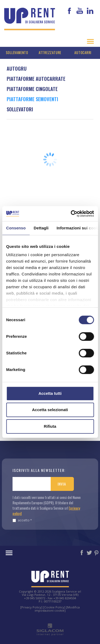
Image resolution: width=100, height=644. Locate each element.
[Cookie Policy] (54, 607)
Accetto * (22, 520)
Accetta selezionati (50, 410)
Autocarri (83, 53)
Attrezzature (50, 53)
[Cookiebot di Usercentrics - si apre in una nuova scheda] (71, 214)
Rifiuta (50, 426)
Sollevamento (17, 53)
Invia (62, 484)
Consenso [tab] (16, 228)
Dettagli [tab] (41, 228)
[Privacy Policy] (31, 607)
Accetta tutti (50, 393)
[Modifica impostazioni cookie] (57, 609)
